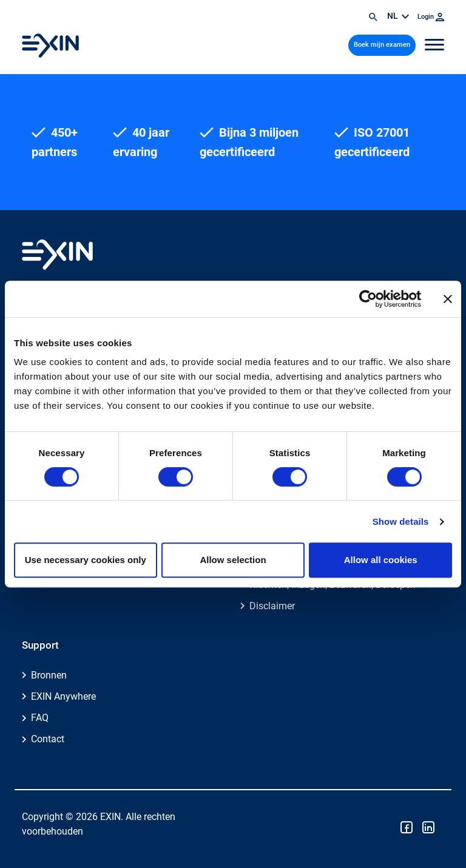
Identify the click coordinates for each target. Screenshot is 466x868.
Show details (401, 521)
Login (431, 17)
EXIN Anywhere (63, 696)
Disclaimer (272, 606)
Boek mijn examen (382, 45)
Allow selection (233, 560)
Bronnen (49, 675)
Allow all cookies (381, 560)
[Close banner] (448, 299)
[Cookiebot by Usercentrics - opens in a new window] (368, 299)
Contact (48, 739)
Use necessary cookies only (86, 560)
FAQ (40, 718)
